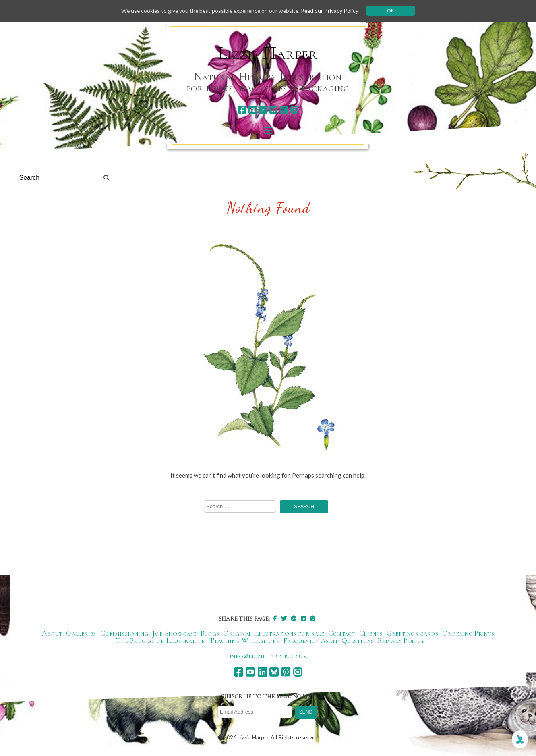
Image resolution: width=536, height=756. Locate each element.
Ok (393, 11)
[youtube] (252, 110)
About (52, 633)
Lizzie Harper (268, 53)
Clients (371, 633)
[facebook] (242, 110)
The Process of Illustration (161, 641)
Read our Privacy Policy (332, 11)
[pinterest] (284, 110)
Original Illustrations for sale (273, 633)
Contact (342, 633)
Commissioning (124, 633)
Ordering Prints (468, 633)
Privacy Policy (401, 641)
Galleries (81, 633)
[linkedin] (263, 110)
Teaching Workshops (244, 641)
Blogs (210, 633)
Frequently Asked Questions (328, 641)
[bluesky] (273, 110)
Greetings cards (412, 633)
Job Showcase (174, 633)
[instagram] (294, 110)
